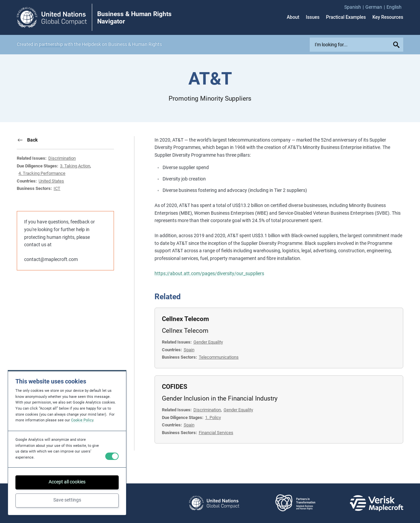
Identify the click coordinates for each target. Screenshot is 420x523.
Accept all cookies (67, 482)
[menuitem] (355, 7)
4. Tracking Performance (42, 173)
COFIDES (175, 387)
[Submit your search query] (397, 45)
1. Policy (213, 417)
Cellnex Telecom (185, 319)
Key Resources (388, 17)
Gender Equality (208, 342)
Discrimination (62, 158)
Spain (189, 350)
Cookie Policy (82, 420)
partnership (51, 44)
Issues (313, 17)
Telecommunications (219, 357)
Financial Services (216, 433)
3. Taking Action (75, 166)
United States (51, 181)
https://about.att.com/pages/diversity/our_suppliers (209, 273)
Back (32, 140)
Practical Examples (346, 17)
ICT (57, 188)
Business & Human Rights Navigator (134, 18)
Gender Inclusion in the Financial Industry (220, 399)
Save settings (67, 500)
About (293, 17)
